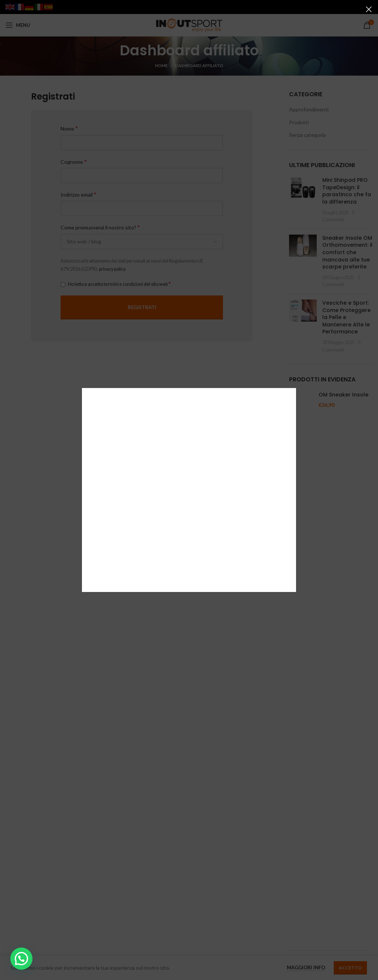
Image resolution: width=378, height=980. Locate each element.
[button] (21, 959)
